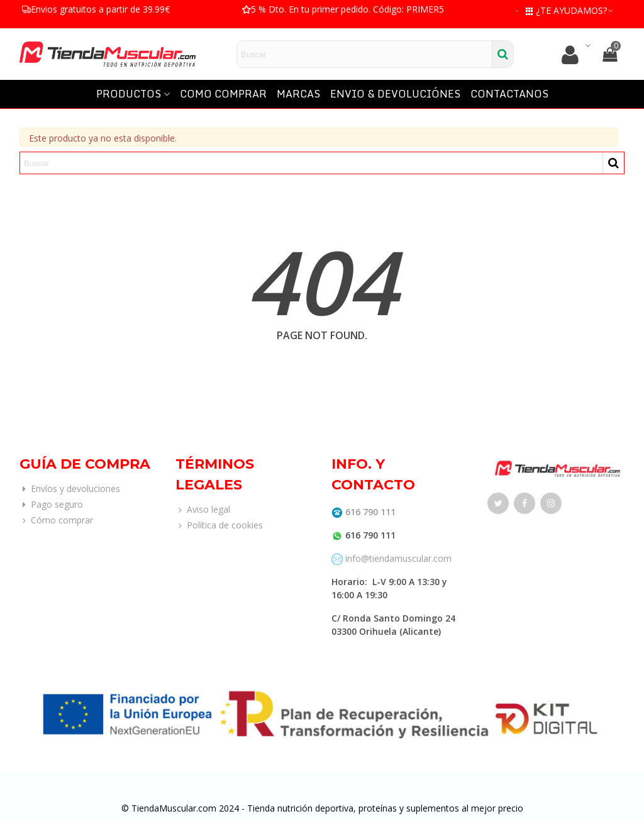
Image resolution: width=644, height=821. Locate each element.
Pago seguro (51, 504)
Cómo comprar (56, 520)
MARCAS (298, 94)
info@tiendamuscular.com (397, 558)
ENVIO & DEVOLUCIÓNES (395, 94)
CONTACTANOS (509, 94)
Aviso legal (203, 509)
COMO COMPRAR (223, 94)
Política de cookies (219, 525)
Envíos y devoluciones (70, 489)
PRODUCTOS (129, 94)
